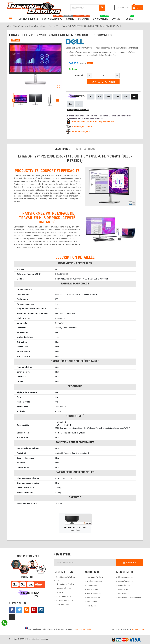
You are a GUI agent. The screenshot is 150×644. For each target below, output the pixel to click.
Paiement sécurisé (63, 588)
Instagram (41, 610)
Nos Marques (93, 589)
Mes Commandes (126, 577)
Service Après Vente (64, 601)
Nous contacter (62, 605)
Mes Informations (126, 581)
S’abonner (130, 562)
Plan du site (92, 606)
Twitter (19, 610)
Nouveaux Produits (95, 577)
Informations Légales (65, 584)
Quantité (79, 75)
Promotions (92, 585)
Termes (143, 629)
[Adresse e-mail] (85, 562)
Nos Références (94, 594)
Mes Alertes (123, 589)
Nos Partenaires (94, 598)
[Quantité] (103, 75)
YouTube (34, 610)
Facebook (12, 610)
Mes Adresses (124, 585)
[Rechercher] (88, 8)
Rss (27, 610)
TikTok (12, 617)
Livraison (59, 592)
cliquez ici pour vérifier (82, 629)
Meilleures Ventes (94, 581)
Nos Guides (92, 602)
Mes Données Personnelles (130, 598)
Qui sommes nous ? (64, 596)
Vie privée (135, 629)
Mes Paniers (123, 594)
